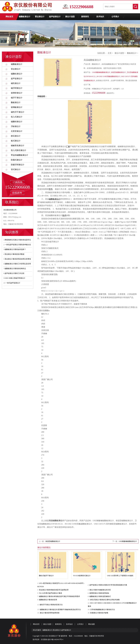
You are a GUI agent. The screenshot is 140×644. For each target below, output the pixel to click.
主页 (110, 53)
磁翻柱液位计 (17, 74)
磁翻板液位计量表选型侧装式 (100, 596)
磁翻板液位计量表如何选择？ (15, 249)
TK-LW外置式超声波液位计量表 (50, 593)
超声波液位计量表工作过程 (14, 273)
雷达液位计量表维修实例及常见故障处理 (54, 590)
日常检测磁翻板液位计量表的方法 (103, 610)
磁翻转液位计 (17, 122)
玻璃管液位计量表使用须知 (99, 593)
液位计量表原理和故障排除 (50, 613)
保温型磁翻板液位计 (118, 72)
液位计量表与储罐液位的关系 (100, 590)
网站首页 (9, 17)
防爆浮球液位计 (18, 165)
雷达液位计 (40, 17)
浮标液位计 (16, 126)
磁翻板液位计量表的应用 (48, 600)
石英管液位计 (17, 131)
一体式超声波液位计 (13, 283)
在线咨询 (17, 193)
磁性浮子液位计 (18, 112)
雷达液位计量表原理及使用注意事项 (18, 259)
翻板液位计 (16, 102)
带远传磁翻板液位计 (19, 155)
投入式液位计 (17, 117)
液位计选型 (70, 17)
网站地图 (91, 624)
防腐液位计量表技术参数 (99, 613)
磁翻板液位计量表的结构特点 (15, 269)
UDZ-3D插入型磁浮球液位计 (15, 278)
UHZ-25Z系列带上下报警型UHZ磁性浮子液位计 (120, 576)
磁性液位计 (16, 83)
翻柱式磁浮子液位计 (46, 576)
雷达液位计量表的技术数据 (14, 254)
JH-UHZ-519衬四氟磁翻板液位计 (108, 76)
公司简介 (115, 17)
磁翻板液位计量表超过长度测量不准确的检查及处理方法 (60, 610)
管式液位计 (16, 169)
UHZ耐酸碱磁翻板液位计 (101, 72)
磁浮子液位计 (17, 98)
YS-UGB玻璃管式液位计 (82, 576)
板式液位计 (16, 141)
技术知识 (100, 17)
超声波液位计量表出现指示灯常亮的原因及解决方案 (108, 585)
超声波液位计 (55, 17)
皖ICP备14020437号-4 (56, 639)
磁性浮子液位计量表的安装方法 (51, 605)
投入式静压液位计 (19, 150)
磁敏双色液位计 (18, 146)
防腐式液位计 (17, 160)
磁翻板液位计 (25, 17)
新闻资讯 (85, 17)
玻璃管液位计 (17, 93)
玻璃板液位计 (17, 107)
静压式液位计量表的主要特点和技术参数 (105, 600)
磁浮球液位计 (17, 88)
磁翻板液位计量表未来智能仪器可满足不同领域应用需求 (59, 596)
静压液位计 (16, 136)
